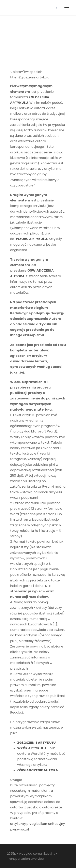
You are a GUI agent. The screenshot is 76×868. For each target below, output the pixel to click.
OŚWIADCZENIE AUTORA (38, 770)
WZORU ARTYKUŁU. (32, 239)
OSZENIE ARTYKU (38, 743)
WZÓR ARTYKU (30, 748)
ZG (20, 743)
